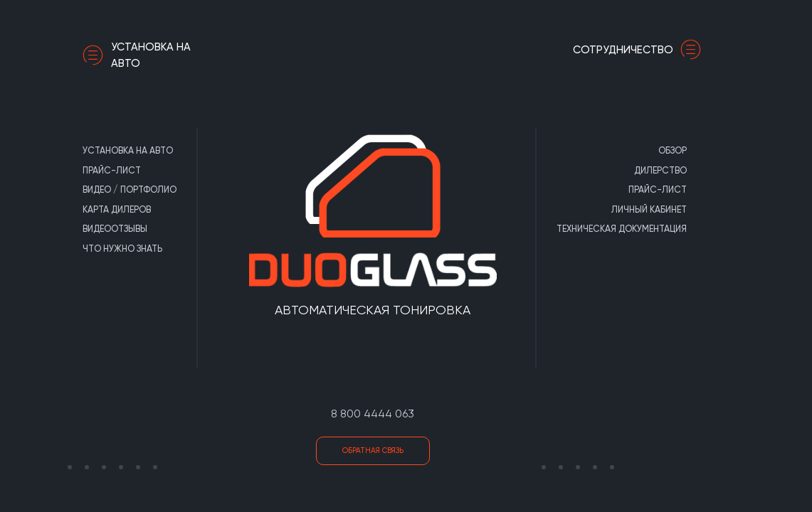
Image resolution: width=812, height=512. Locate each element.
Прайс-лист (112, 170)
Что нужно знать (122, 249)
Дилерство (660, 170)
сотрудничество (640, 50)
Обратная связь (373, 450)
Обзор (673, 150)
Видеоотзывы (115, 229)
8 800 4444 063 (373, 414)
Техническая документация (622, 229)
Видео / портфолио (130, 190)
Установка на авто (137, 55)
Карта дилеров (117, 209)
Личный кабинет (649, 209)
